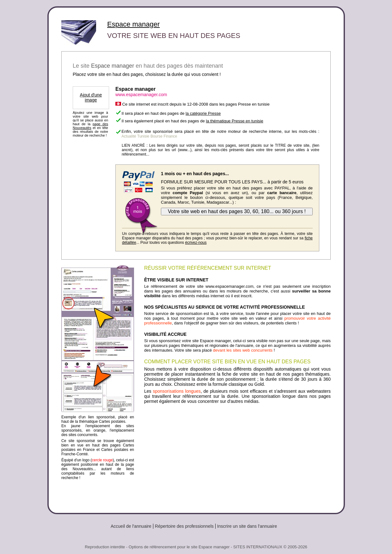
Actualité (129, 136)
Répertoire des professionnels (184, 526)
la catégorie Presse (203, 113)
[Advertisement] (237, 456)
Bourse (156, 136)
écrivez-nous (196, 243)
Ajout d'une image (91, 97)
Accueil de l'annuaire (131, 526)
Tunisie (143, 136)
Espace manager (133, 24)
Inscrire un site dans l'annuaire (247, 526)
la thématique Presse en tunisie (234, 121)
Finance (171, 136)
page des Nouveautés (90, 126)
